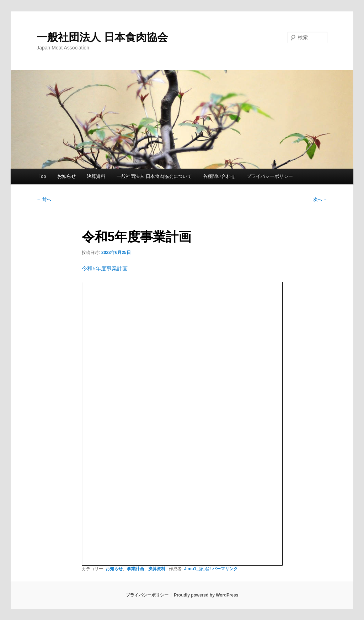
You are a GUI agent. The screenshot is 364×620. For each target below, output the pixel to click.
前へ (44, 200)
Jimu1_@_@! (197, 569)
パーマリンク (225, 569)
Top (42, 176)
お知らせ (66, 176)
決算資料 (96, 176)
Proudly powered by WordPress (206, 595)
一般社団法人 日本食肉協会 (102, 37)
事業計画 (135, 569)
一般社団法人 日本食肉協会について (154, 176)
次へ (320, 200)
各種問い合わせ (219, 176)
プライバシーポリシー (270, 176)
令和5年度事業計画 (105, 268)
